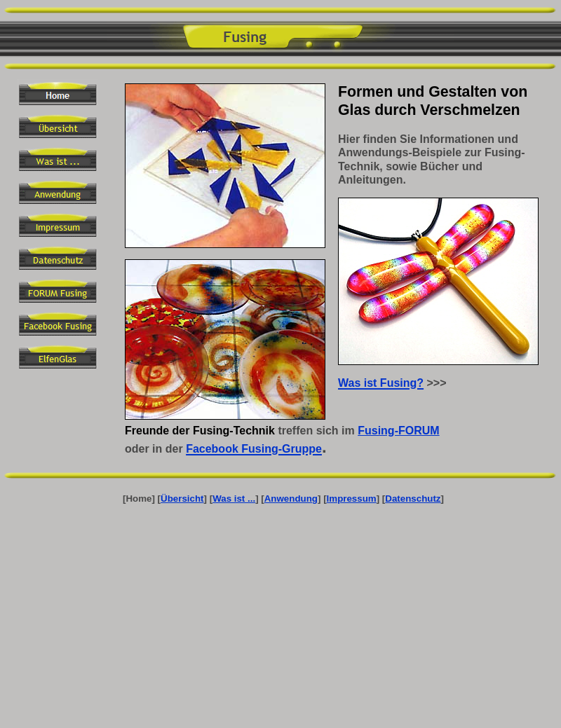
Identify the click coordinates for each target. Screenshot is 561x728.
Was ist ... (234, 499)
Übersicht (182, 499)
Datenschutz (413, 499)
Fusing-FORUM (398, 431)
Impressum (352, 499)
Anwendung (291, 499)
